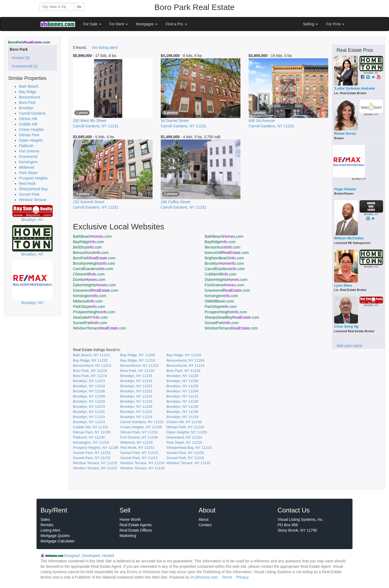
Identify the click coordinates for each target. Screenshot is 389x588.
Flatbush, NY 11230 (89, 437)
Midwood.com (88, 301)
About (204, 519)
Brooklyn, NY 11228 (182, 386)
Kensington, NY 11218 (91, 442)
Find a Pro (176, 24)
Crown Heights (31, 130)
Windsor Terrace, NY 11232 (188, 463)
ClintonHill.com (89, 274)
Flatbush (26, 146)
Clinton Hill (28, 119)
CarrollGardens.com (93, 269)
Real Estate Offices (136, 530)
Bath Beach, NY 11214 (91, 355)
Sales (45, 519)
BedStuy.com (87, 247)
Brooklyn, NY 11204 (182, 391)
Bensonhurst (30, 97)
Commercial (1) (24, 66)
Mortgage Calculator (58, 541)
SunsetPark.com (90, 323)
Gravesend (28, 157)
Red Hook (27, 183)
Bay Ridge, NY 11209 (138, 355)
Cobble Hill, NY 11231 (91, 427)
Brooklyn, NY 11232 (136, 412)
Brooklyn (26, 108)
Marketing (128, 536)
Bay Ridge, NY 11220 (90, 360)
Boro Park (27, 103)
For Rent (119, 24)
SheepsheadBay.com (232, 317)
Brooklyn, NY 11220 (182, 376)
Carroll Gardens (32, 113)
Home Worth (130, 519)
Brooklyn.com (224, 263)
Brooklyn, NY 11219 (136, 401)
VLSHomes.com (204, 577)
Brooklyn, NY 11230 (182, 381)
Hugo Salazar (345, 189)
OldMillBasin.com (219, 301)
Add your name (349, 346)
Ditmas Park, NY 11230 (92, 432)
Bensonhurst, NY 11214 (92, 366)
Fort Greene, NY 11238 (139, 437)
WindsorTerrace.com (100, 328)
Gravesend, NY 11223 (184, 437)
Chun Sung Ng (346, 326)
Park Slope (28, 173)
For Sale (92, 24)
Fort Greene (29, 151)
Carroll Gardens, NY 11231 (142, 422)
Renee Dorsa (345, 133)
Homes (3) (20, 58)
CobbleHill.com (221, 274)
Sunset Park (29, 194)
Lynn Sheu (343, 285)
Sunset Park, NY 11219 (139, 453)
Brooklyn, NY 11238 (89, 391)
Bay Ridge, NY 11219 (184, 355)
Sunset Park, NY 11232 (92, 458)
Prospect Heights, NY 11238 (96, 448)
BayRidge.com (88, 242)
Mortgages (147, 24)
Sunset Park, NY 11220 (185, 453)
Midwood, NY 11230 (136, 442)
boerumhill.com (227, 253)
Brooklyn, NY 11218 (89, 386)
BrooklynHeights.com (94, 263)
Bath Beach (29, 86)
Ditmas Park (29, 135)
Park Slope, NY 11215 (184, 442)
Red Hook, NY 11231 (137, 448)
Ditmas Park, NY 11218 (185, 427)
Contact (205, 525)
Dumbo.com (89, 280)
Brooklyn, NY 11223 (89, 381)
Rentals (47, 525)
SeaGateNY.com (90, 317)
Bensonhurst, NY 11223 (139, 366)
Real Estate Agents (136, 525)
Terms (227, 577)
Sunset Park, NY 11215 (92, 453)
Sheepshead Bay (33, 189)
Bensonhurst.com (223, 247)
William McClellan (349, 238)
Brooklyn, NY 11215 (136, 376)
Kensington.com (90, 296)
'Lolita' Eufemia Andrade (355, 88)
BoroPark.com (94, 258)
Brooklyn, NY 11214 (136, 396)
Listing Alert (50, 530)
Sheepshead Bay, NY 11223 (189, 448)
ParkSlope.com (89, 307)
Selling (311, 24)
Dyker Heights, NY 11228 (187, 432)
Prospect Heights (33, 178)
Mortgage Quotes (55, 536)
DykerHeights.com (226, 280)
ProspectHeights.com (94, 312)
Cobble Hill (28, 124)
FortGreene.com (224, 285)
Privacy (243, 577)
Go (79, 7)
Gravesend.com (95, 290)
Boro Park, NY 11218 (90, 371)
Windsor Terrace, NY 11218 (142, 463)
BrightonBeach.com (224, 258)
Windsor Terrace (33, 200)
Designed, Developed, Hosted (89, 556)
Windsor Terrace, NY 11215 (95, 463)
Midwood (26, 167)
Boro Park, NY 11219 (137, 371)
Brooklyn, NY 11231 (136, 391)
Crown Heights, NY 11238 (141, 427)
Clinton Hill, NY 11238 (184, 422)
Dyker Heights (31, 140)
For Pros (335, 24)
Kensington (28, 162)
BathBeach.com (92, 236)
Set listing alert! (105, 47)
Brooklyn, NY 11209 (89, 396)
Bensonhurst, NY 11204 (185, 360)
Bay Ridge (28, 92)
